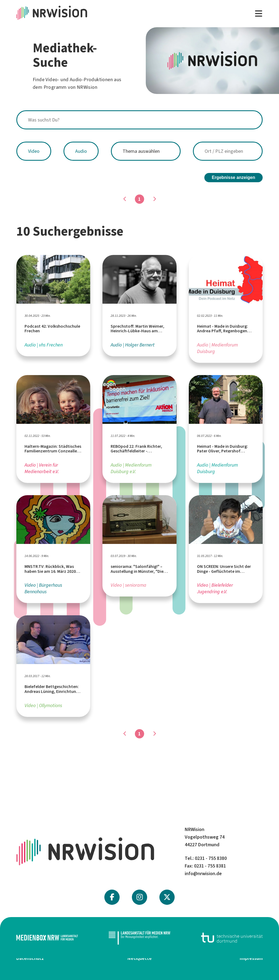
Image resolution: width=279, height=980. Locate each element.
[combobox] (139, 120)
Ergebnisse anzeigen (233, 177)
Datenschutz (30, 958)
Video (34, 151)
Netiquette (140, 958)
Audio (81, 151)
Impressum (251, 958)
